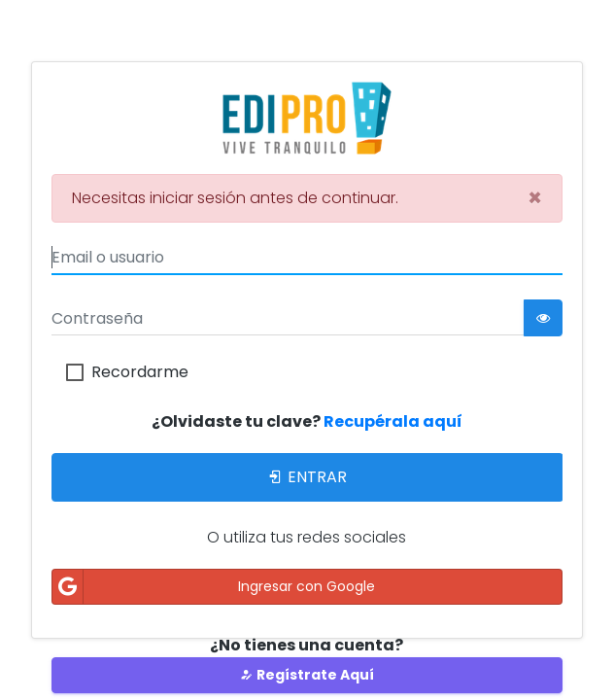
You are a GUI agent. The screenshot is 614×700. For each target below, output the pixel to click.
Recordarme (140, 372)
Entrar (307, 477)
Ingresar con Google (214, 587)
